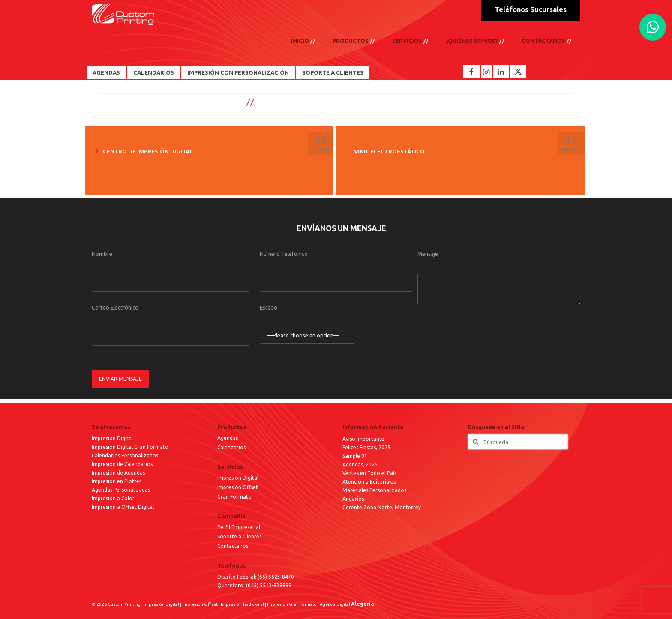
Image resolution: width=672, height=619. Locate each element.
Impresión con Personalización (238, 72)
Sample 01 (355, 456)
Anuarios (353, 499)
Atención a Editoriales (369, 482)
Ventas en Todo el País (369, 473)
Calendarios (154, 72)
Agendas (106, 72)
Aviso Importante (363, 439)
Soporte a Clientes (333, 72)
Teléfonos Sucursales (531, 9)
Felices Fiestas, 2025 (366, 447)
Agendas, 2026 (360, 464)
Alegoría (363, 604)
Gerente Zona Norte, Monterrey (382, 507)
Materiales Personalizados (374, 490)
